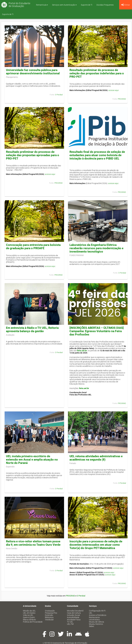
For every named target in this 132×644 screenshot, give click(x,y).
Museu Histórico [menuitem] (96, 624)
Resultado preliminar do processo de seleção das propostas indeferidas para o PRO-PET (97, 73)
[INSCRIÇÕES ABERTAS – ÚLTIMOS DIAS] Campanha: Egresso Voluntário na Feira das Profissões (97, 331)
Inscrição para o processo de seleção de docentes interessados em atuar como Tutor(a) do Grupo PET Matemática (96, 545)
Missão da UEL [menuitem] (29, 611)
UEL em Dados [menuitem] (29, 613)
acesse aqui (114, 90)
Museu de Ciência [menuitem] (96, 622)
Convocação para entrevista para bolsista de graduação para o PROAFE (33, 247)
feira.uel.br (82, 351)
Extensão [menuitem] (49, 615)
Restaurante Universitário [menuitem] (94, 618)
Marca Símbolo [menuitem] (29, 620)
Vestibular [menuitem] (49, 620)
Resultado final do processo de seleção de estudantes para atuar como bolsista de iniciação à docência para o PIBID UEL (97, 155)
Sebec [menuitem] (92, 626)
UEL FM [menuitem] (70, 624)
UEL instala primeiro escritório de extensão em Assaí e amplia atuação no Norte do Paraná (32, 460)
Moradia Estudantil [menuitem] (75, 611)
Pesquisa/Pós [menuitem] (51, 613)
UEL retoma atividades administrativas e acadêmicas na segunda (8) (96, 458)
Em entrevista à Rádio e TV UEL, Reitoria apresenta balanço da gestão (32, 329)
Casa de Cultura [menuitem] (74, 613)
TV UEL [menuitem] (70, 622)
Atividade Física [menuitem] (74, 620)
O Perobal (59, 95)
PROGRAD (122, 99)
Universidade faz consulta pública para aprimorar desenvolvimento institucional (33, 72)
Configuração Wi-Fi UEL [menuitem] (97, 612)
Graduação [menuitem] (50, 611)
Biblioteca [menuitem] (49, 617)
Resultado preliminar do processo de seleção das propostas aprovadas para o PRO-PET (33, 155)
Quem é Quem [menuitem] (29, 617)
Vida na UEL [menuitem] (28, 615)
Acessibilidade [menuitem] (73, 617)
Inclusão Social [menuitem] (73, 615)
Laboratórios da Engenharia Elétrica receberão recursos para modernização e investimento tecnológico (96, 248)
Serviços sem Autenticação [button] (64, 5)
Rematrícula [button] (42, 5)
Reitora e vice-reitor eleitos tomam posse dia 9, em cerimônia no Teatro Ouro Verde (33, 543)
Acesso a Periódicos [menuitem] (98, 615)
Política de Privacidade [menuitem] (33, 622)
